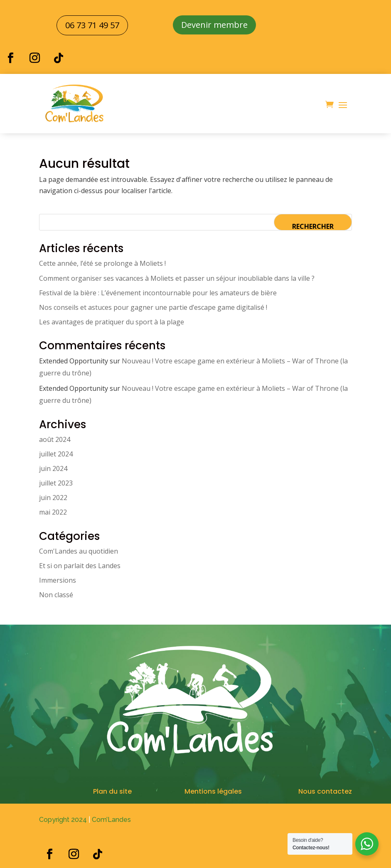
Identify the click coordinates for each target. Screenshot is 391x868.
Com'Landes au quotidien (79, 551)
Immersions (58, 580)
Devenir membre (214, 25)
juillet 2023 (56, 483)
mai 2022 (53, 512)
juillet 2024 (56, 454)
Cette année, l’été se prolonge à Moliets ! (102, 263)
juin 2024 (53, 468)
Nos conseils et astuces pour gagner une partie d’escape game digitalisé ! (153, 307)
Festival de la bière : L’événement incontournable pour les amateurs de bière (158, 293)
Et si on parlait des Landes (80, 566)
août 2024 (55, 439)
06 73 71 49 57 (92, 25)
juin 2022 (53, 498)
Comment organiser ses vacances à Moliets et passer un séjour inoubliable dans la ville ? (177, 278)
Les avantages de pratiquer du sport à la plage (112, 322)
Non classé (56, 595)
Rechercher (313, 226)
